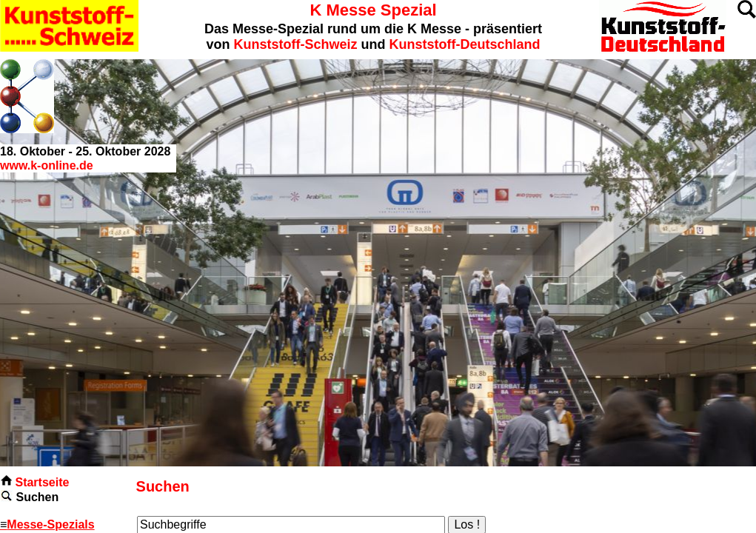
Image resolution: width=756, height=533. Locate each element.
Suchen (37, 497)
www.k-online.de (47, 165)
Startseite (42, 482)
